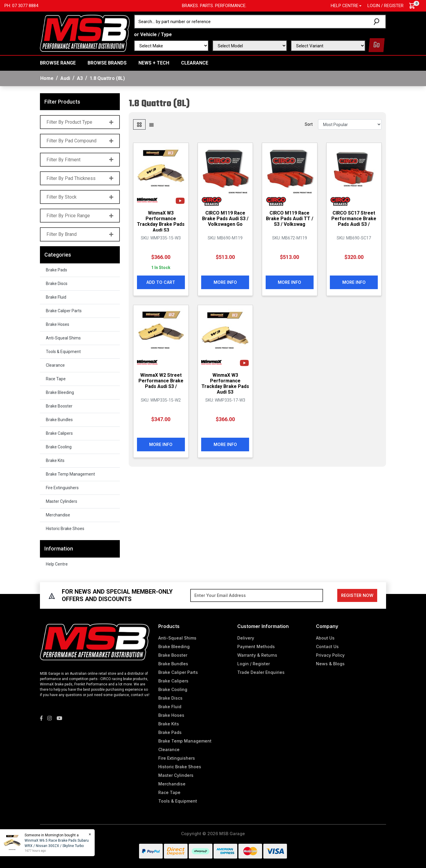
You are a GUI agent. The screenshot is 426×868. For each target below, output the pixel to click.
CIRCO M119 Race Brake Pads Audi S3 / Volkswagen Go (225, 219)
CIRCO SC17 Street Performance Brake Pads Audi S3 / (354, 219)
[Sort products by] (350, 124)
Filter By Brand (80, 234)
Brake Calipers (59, 433)
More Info (225, 282)
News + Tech (154, 63)
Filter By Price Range (80, 216)
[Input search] (252, 22)
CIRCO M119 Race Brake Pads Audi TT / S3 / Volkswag (290, 219)
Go (377, 45)
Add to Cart (161, 282)
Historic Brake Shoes (65, 529)
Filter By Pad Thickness (80, 178)
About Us (325, 638)
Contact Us (327, 646)
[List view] (151, 124)
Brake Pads (57, 270)
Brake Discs (57, 284)
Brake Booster (59, 406)
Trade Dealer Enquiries (261, 672)
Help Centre (57, 564)
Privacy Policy (330, 655)
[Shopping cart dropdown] (415, 6)
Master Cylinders (62, 501)
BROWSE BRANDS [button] (107, 63)
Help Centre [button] (344, 6)
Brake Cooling (59, 447)
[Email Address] (257, 595)
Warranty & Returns (257, 655)
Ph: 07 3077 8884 (21, 6)
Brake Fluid (56, 297)
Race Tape (56, 379)
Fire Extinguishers (62, 488)
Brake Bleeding (60, 392)
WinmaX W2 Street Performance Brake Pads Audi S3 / (161, 380)
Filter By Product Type (80, 122)
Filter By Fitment (80, 160)
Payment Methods (256, 646)
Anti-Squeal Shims (63, 338)
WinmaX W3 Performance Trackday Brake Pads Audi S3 (161, 222)
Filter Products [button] (62, 102)
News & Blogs (330, 664)
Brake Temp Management (70, 474)
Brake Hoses (58, 324)
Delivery (246, 638)
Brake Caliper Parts (64, 311)
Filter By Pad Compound (80, 141)
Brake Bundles (59, 420)
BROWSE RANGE (58, 63)
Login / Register (385, 6)
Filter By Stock (80, 197)
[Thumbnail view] (139, 124)
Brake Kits (55, 460)
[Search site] (378, 22)
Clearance (195, 63)
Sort (309, 124)
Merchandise (58, 515)
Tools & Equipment (63, 352)
